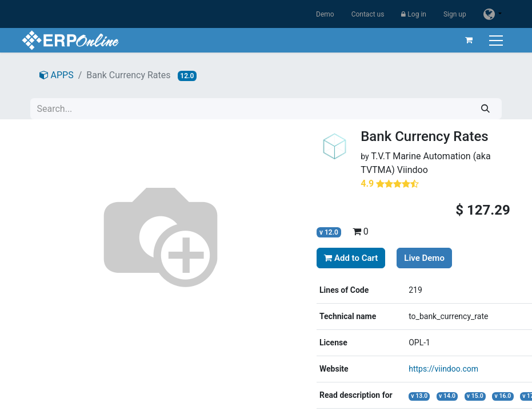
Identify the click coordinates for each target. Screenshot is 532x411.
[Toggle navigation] (497, 40)
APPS (57, 75)
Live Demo (424, 258)
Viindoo (413, 170)
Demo (325, 14)
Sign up (455, 14)
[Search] (485, 109)
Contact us (368, 14)
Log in (414, 14)
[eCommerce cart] (469, 40)
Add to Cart (351, 258)
